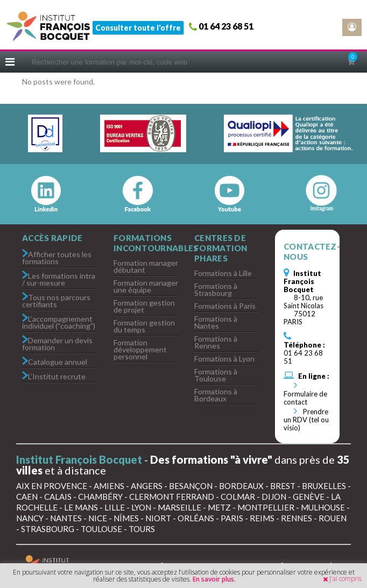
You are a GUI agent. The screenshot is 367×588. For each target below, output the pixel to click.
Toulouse (101, 529)
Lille (115, 507)
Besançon (191, 486)
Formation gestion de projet (144, 306)
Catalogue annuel (58, 361)
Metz (219, 507)
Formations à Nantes (216, 322)
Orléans (196, 518)
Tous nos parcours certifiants (56, 300)
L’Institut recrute (57, 376)
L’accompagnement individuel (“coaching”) (59, 322)
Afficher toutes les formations (57, 257)
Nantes (66, 518)
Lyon (141, 507)
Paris (232, 518)
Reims (262, 518)
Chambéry (100, 497)
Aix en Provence (52, 486)
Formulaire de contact (305, 394)
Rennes (297, 518)
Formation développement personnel (140, 349)
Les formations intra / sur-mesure (59, 279)
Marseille (179, 507)
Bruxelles (324, 486)
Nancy (30, 518)
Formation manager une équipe (146, 286)
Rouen (333, 518)
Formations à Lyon (224, 359)
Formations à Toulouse (216, 375)
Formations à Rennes (216, 342)
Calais (58, 497)
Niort (158, 518)
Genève (309, 497)
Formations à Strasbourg (216, 289)
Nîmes (126, 518)
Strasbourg (48, 529)
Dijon (274, 497)
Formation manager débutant (146, 266)
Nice (98, 518)
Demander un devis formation (57, 343)
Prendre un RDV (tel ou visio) (306, 420)
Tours (142, 529)
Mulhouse (323, 507)
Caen (27, 497)
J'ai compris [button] (345, 579)
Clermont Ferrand (172, 497)
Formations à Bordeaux (216, 395)
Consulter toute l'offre (138, 28)
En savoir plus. (214, 579)
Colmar (238, 497)
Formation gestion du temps (144, 326)
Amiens (109, 486)
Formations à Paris (225, 306)
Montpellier (266, 507)
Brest (283, 486)
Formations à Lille (223, 273)
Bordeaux (241, 486)
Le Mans (81, 507)
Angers (147, 486)
